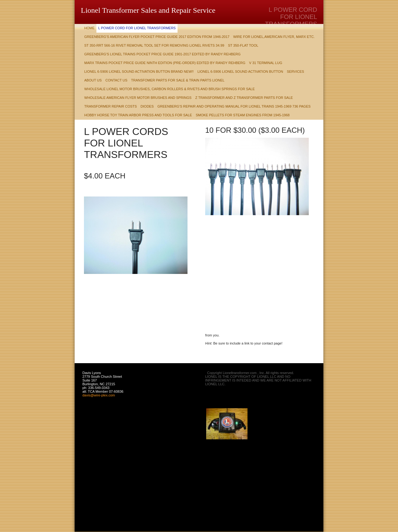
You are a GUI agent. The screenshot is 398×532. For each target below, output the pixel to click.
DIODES (147, 106)
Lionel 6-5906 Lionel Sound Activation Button (240, 72)
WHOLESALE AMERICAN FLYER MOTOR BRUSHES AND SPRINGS (138, 98)
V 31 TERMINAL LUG (266, 63)
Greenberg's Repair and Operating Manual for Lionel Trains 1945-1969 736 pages (234, 106)
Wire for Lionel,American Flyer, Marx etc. (274, 37)
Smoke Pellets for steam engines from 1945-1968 (243, 115)
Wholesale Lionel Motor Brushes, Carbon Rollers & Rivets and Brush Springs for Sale (169, 89)
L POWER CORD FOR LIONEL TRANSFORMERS (137, 28)
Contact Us (116, 80)
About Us (93, 80)
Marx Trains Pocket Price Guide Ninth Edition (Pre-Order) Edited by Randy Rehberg (165, 63)
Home (89, 28)
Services (295, 72)
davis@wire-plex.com (99, 395)
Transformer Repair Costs (111, 106)
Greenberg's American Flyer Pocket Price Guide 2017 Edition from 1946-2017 (157, 37)
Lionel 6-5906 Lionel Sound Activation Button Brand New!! (139, 72)
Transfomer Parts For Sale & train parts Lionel (178, 80)
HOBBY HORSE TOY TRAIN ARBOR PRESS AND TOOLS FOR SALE (138, 115)
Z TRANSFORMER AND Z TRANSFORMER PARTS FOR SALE (244, 98)
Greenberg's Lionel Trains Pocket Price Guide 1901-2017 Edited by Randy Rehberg (162, 54)
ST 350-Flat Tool (243, 45)
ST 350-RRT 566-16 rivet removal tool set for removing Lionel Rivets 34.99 (154, 45)
